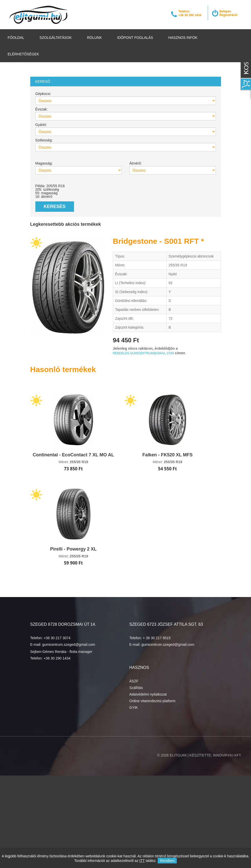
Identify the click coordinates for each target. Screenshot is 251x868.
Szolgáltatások (56, 38)
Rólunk (94, 38)
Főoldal (16, 38)
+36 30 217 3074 (57, 638)
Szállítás (136, 688)
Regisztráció (228, 15)
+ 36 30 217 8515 (157, 638)
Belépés (225, 11)
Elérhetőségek (23, 54)
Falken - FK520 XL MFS (168, 455)
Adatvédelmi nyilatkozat (148, 694)
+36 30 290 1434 (57, 658)
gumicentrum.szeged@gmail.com (69, 645)
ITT (142, 861)
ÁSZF (134, 681)
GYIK (134, 708)
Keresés (55, 206)
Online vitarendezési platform (152, 701)
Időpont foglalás (135, 38)
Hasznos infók (183, 38)
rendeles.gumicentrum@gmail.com (143, 353)
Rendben (167, 861)
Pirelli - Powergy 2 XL (73, 549)
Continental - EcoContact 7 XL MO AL (73, 455)
